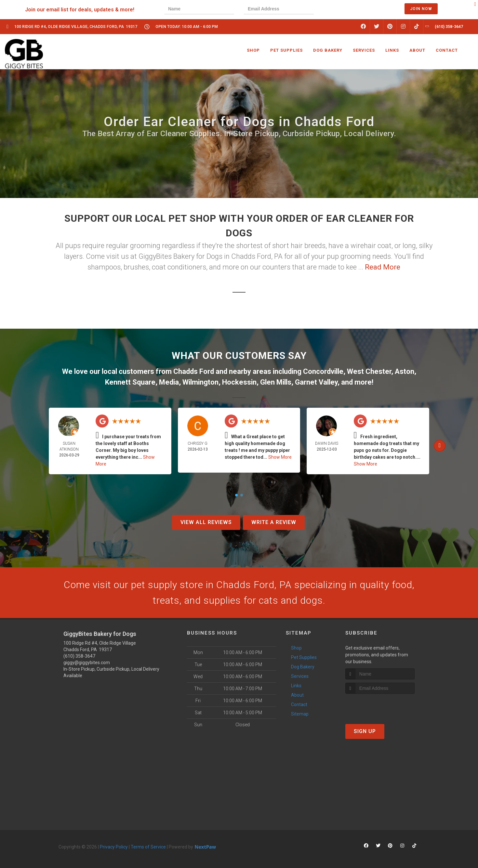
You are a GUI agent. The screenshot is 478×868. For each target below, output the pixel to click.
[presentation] (346, 10)
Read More (383, 267)
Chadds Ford (194, 371)
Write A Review (274, 522)
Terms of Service (148, 847)
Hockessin (239, 382)
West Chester (369, 371)
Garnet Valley (316, 382)
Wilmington (200, 382)
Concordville (323, 371)
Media (169, 382)
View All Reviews (206, 522)
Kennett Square (130, 382)
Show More (280, 457)
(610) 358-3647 (79, 656)
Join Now (421, 9)
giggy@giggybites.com (87, 663)
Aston (405, 371)
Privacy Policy (114, 847)
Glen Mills (276, 382)
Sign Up (365, 731)
